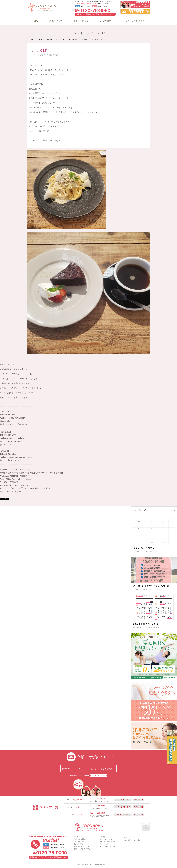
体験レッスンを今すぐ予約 (101, 769)
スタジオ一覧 (140, 510)
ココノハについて (81, 21)
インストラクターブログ (134, 21)
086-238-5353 (99, 813)
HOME (35, 21)
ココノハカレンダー (107, 839)
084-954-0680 (99, 806)
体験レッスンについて (72, 769)
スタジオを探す (56, 21)
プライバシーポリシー (107, 842)
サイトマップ (104, 844)
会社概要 (103, 837)
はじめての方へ (106, 21)
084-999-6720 (99, 798)
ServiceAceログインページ (109, 846)
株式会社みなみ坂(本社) (133, 840)
